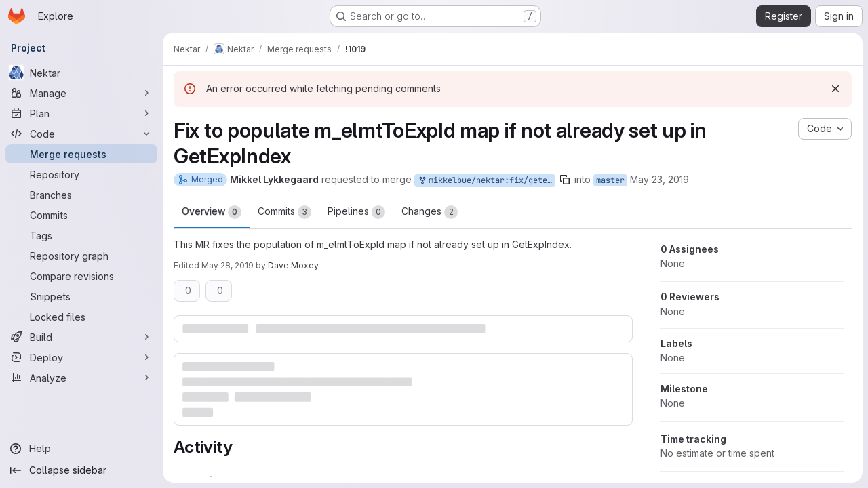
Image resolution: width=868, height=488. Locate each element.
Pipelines (356, 212)
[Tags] (81, 235)
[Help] (81, 449)
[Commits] (81, 215)
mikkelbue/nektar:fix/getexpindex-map (486, 181)
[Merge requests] (81, 154)
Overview (212, 212)
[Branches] (81, 195)
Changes (430, 212)
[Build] (81, 337)
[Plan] (81, 113)
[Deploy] (81, 357)
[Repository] (81, 174)
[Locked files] (81, 317)
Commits (284, 212)
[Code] (81, 134)
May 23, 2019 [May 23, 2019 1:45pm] (659, 179)
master (610, 180)
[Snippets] (81, 296)
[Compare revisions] (81, 276)
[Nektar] (81, 73)
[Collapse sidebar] (81, 470)
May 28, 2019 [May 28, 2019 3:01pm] (228, 265)
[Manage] (81, 93)
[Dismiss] (835, 89)
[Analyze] (81, 378)
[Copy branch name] (565, 180)
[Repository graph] (81, 256)
